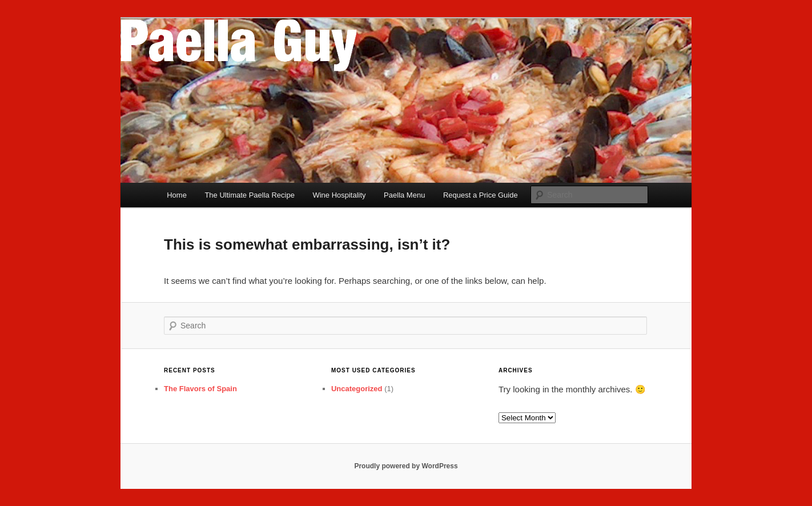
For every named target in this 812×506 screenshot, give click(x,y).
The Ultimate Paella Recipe (250, 195)
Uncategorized (357, 389)
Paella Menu (404, 195)
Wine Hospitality (339, 195)
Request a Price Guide (481, 195)
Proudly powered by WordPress (406, 466)
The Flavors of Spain (200, 389)
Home (177, 195)
